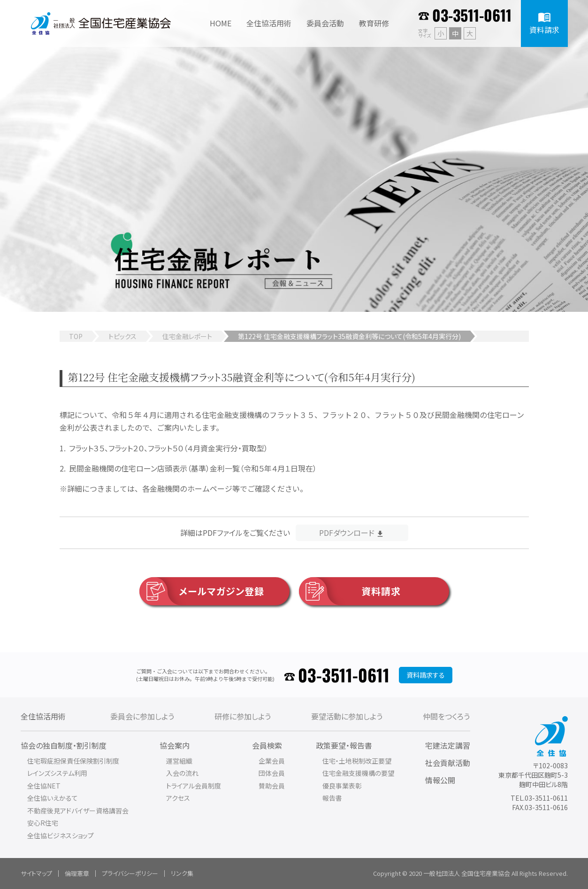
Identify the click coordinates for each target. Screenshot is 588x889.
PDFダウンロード (347, 533)
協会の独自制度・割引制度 (64, 745)
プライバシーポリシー (130, 873)
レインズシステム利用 (57, 773)
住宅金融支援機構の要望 (358, 773)
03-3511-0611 (472, 15)
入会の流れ (182, 773)
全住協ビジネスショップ (61, 835)
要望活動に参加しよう (347, 716)
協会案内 (175, 745)
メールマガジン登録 (202, 591)
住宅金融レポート (187, 336)
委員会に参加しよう (142, 716)
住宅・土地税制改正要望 (357, 761)
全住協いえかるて (53, 798)
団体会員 (272, 773)
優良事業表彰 (342, 786)
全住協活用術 (43, 716)
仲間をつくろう (446, 716)
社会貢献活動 (448, 763)
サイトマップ (36, 873)
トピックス (122, 336)
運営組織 (179, 761)
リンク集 (182, 873)
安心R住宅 (43, 823)
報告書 (332, 798)
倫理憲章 (77, 873)
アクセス (178, 798)
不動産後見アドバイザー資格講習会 (78, 811)
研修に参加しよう (243, 716)
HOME (221, 23)
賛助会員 (272, 786)
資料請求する (426, 675)
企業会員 (272, 761)
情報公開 (440, 780)
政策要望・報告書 (344, 745)
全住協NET (44, 786)
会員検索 (267, 745)
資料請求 (350, 591)
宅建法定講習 (448, 745)
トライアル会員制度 (194, 786)
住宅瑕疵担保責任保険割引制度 (73, 761)
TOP (76, 336)
